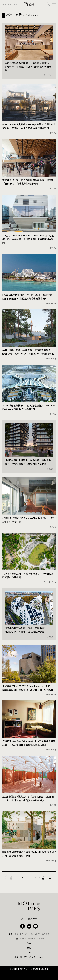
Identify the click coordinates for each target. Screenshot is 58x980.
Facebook (23, 926)
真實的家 (23, 939)
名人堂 (32, 957)
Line (29, 926)
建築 (27, 934)
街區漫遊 (46, 934)
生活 (16, 939)
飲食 (29, 943)
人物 (29, 953)
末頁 (50, 878)
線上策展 (24, 957)
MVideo (40, 957)
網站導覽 (45, 969)
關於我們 (13, 969)
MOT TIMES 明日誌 (29, 4)
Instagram (35, 926)
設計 (11, 934)
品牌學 (38, 934)
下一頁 (44, 878)
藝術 (29, 948)
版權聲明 (34, 969)
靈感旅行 (32, 939)
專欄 (16, 957)
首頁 (6, 878)
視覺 (16, 934)
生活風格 (41, 939)
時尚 (32, 934)
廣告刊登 (24, 969)
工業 (22, 934)
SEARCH (48, 4)
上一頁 (12, 878)
